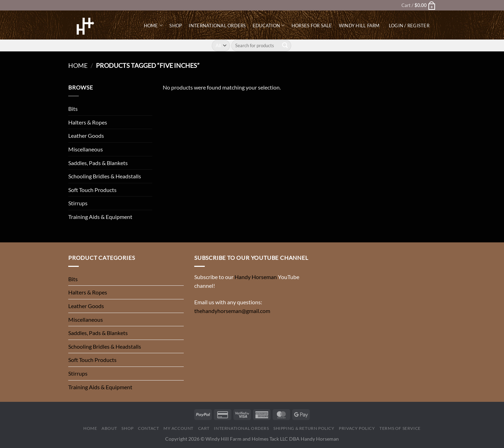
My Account (178, 428)
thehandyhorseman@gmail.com (232, 311)
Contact (148, 428)
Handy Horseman (256, 277)
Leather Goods (86, 136)
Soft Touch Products (92, 190)
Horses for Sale (312, 26)
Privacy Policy (357, 428)
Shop (176, 26)
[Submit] (285, 45)
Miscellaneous (86, 149)
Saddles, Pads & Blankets (98, 163)
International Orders (217, 26)
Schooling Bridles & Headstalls (105, 176)
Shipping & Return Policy (304, 428)
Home (153, 25)
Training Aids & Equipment (100, 217)
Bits (73, 109)
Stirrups (78, 203)
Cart (204, 428)
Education (269, 25)
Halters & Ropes (88, 122)
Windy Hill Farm (359, 26)
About (109, 428)
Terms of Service (400, 428)
